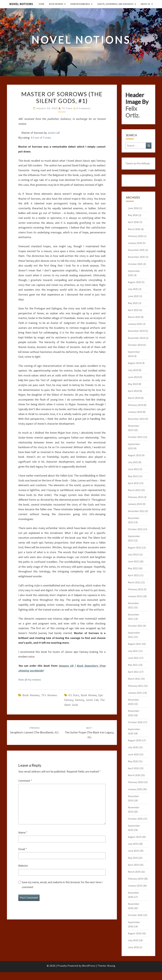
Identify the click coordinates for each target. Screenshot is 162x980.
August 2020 (134, 740)
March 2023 (134, 490)
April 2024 (133, 391)
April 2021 (133, 672)
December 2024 (136, 331)
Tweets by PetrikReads (138, 163)
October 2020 (135, 722)
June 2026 (133, 208)
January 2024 (135, 412)
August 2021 (134, 644)
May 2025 (133, 303)
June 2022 (133, 561)
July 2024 (133, 370)
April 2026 (133, 222)
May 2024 (133, 384)
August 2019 (134, 837)
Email (23, 849)
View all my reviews (30, 680)
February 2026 (135, 236)
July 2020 (133, 747)
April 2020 (133, 768)
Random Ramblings (80, 4)
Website (23, 866)
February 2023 (135, 497)
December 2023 (136, 419)
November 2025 (136, 257)
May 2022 (133, 568)
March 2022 (134, 582)
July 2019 (133, 844)
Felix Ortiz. (133, 112)
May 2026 (133, 215)
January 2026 (135, 243)
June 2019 (133, 851)
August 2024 (134, 363)
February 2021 (135, 686)
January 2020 (135, 789)
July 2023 (133, 462)
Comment (25, 781)
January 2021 (135, 693)
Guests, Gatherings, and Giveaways (115, 4)
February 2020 (135, 782)
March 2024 (134, 398)
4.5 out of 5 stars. (41, 138)
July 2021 (133, 651)
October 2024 (135, 345)
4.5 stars (74, 695)
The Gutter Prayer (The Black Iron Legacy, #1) (89, 733)
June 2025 (133, 296)
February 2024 (135, 405)
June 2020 (133, 754)
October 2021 (135, 626)
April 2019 (133, 865)
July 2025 (133, 289)
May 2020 (133, 761)
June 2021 (133, 658)
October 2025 (135, 264)
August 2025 (134, 282)
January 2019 (135, 886)
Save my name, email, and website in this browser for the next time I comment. (62, 885)
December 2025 (136, 250)
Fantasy (79, 700)
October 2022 (135, 529)
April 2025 (133, 310)
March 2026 (134, 229)
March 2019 (134, 872)
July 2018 (133, 940)
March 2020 (134, 775)
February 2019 (135, 879)
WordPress (89, 966)
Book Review (89, 695)
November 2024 (136, 338)
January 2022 (135, 596)
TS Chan (67, 108)
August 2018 (134, 933)
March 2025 (134, 317)
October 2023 (135, 437)
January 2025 (135, 324)
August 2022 (134, 547)
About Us (145, 4)
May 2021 (133, 665)
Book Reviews (56, 4)
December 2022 (136, 511)
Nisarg (111, 966)
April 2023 (133, 483)
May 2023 (133, 476)
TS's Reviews (49, 695)
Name (23, 832)
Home (42, 4)
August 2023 (134, 455)
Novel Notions (21, 4)
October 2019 (135, 819)
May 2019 (133, 858)
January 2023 (135, 504)
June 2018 (133, 947)
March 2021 (134, 679)
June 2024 (133, 377)
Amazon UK (66, 666)
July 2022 (133, 554)
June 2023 (133, 469)
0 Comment (84, 108)
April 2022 (133, 575)
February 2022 (135, 589)
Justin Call (54, 133)
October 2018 (135, 915)
